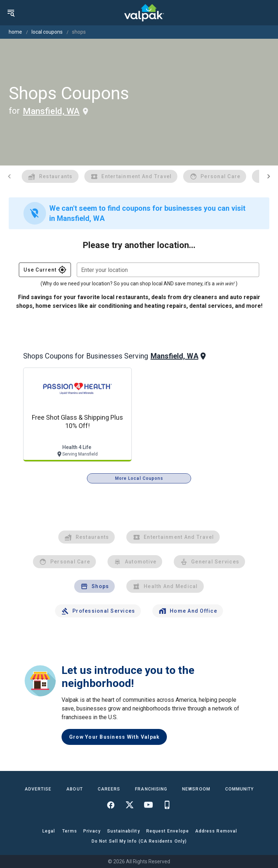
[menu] (11, 13)
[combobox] (168, 270)
